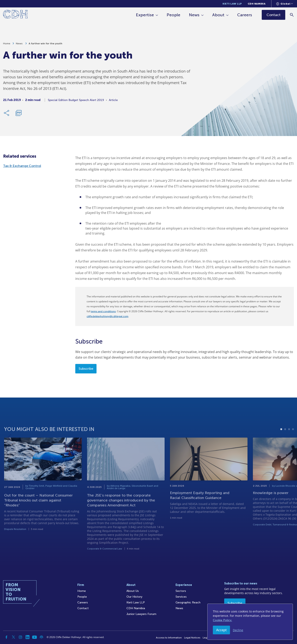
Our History (134, 597)
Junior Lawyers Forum (141, 614)
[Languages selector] (285, 4)
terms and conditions (103, 311)
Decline (238, 630)
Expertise (145, 15)
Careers (245, 15)
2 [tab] (285, 439)
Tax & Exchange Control (22, 166)
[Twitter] (13, 637)
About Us (133, 591)
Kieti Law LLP (232, 4)
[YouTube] (34, 637)
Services (181, 597)
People (173, 15)
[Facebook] (6, 637)
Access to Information (169, 638)
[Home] (15, 15)
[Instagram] (20, 637)
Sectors (181, 591)
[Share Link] (7, 114)
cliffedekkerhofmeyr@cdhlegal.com (107, 316)
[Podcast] (41, 637)
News (194, 15)
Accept (221, 630)
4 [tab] (293, 439)
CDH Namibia (257, 4)
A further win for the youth (45, 45)
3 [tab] (289, 439)
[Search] (292, 15)
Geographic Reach (188, 602)
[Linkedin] (27, 637)
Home (7, 45)
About (218, 15)
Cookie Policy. (222, 620)
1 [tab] (281, 439)
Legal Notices (192, 638)
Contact (83, 608)
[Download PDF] (19, 114)
